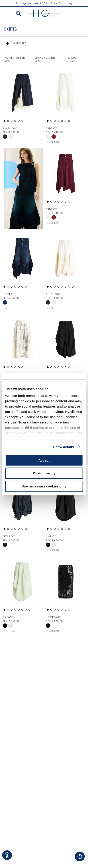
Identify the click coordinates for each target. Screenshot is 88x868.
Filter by (19, 43)
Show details (64, 447)
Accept (44, 460)
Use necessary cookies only (44, 486)
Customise (44, 473)
